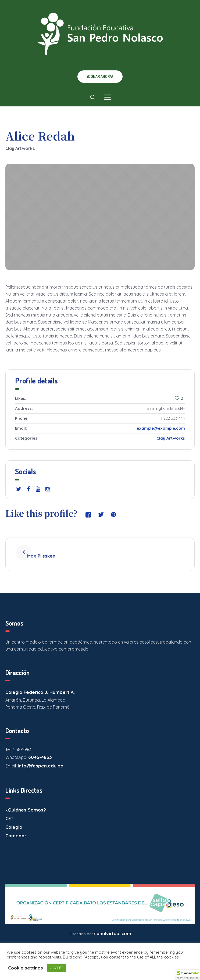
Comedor (16, 830)
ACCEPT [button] (57, 968)
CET (9, 813)
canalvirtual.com (113, 927)
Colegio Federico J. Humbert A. (40, 686)
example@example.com (161, 428)
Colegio (14, 821)
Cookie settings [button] (26, 968)
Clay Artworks (171, 438)
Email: (12, 760)
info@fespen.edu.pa (41, 760)
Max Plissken (49, 551)
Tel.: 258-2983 (18, 744)
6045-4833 (40, 751)
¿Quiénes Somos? (26, 804)
